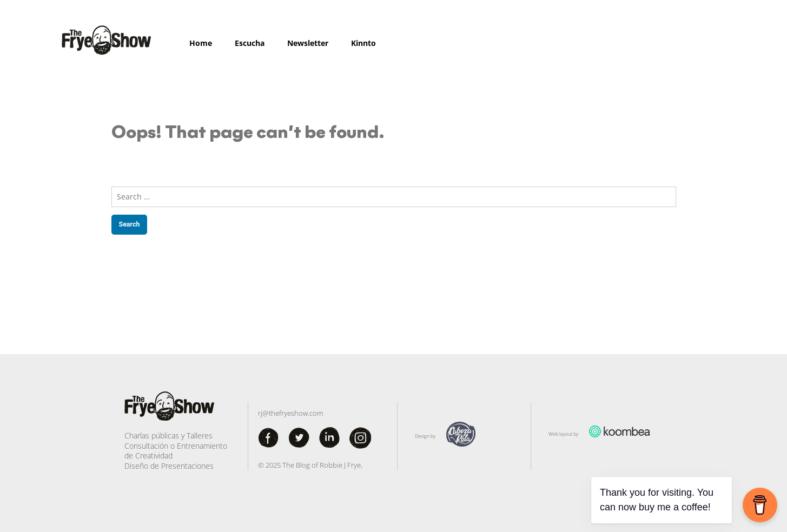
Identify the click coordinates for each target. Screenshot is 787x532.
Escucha (250, 43)
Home (201, 43)
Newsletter (308, 43)
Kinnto (363, 43)
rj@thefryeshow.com (290, 413)
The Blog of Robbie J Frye (322, 465)
